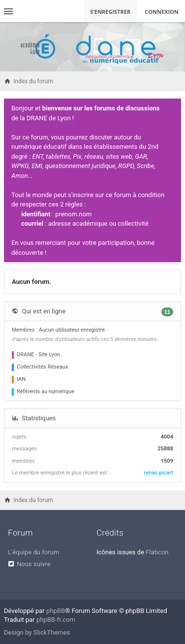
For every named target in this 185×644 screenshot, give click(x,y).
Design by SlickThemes (37, 632)
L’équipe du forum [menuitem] (34, 552)
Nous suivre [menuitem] (34, 564)
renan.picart (159, 473)
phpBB (56, 611)
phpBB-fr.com (56, 620)
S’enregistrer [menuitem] (111, 12)
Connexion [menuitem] (162, 12)
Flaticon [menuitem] (157, 552)
